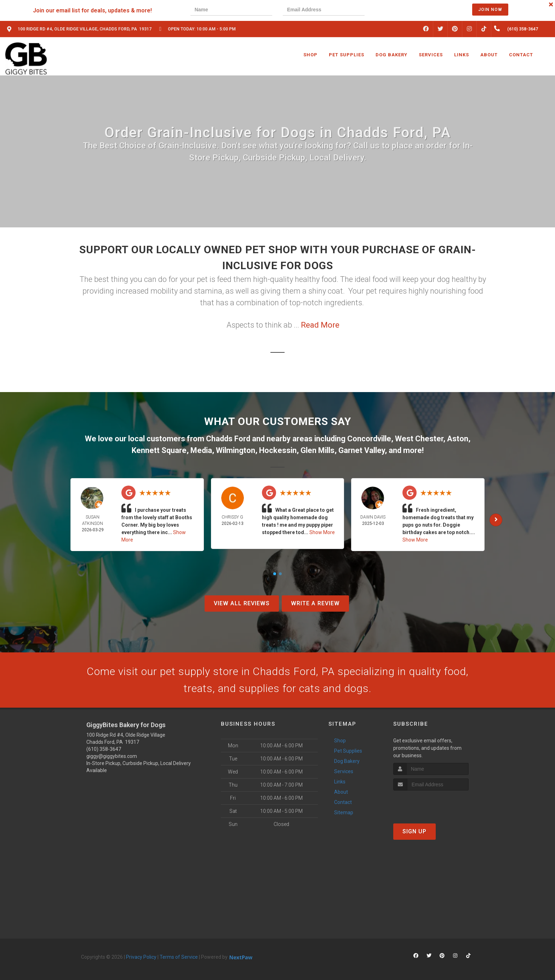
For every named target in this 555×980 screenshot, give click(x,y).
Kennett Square (159, 450)
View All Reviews (242, 603)
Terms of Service (179, 957)
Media (201, 450)
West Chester (419, 439)
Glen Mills (317, 450)
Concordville (369, 439)
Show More (322, 532)
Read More (320, 325)
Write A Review (315, 603)
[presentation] (400, 10)
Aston (458, 439)
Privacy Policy (141, 957)
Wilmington (236, 450)
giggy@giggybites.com (112, 756)
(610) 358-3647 (104, 749)
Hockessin (278, 450)
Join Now (490, 10)
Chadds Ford (228, 439)
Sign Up (414, 831)
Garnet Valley (362, 450)
